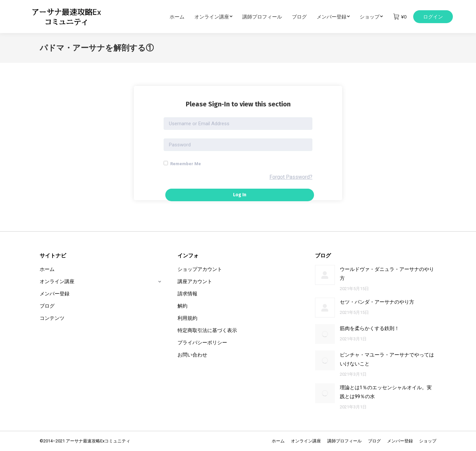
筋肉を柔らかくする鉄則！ (370, 328)
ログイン (433, 17)
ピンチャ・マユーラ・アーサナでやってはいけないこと (387, 359)
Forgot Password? (291, 177)
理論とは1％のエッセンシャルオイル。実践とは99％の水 (386, 392)
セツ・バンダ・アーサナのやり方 (377, 302)
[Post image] (325, 275)
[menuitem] (182, 17)
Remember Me (182, 164)
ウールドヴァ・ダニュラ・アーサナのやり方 (387, 274)
